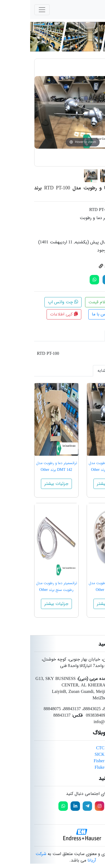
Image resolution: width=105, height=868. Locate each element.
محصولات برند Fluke (83, 767)
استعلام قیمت (74, 302)
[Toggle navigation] (12, 10)
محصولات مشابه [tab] (82, 371)
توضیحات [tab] (88, 336)
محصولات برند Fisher (82, 761)
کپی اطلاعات (34, 314)
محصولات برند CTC (83, 748)
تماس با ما (73, 314)
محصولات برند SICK (83, 755)
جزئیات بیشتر (79, 484)
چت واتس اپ (33, 302)
